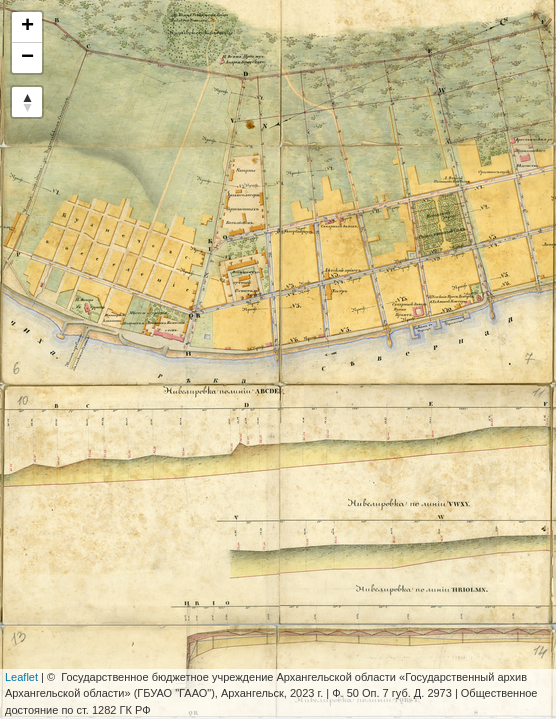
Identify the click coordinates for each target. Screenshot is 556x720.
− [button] (27, 58)
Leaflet (21, 677)
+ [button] (27, 27)
